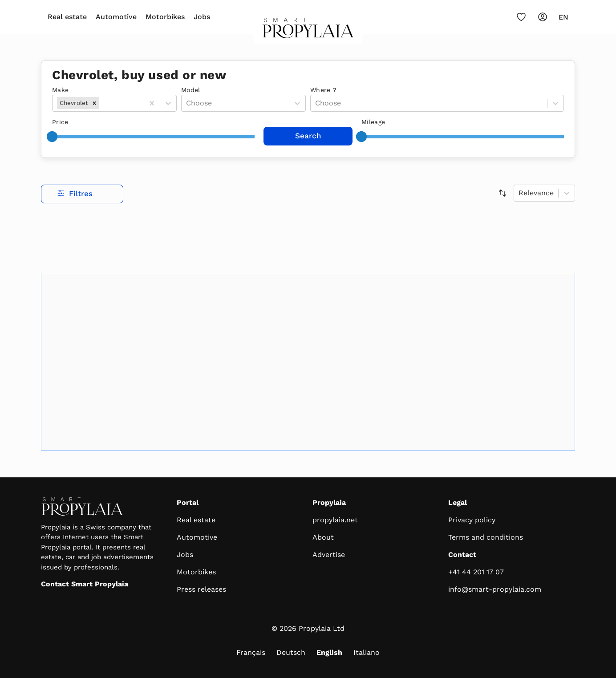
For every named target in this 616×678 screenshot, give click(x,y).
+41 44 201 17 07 (476, 572)
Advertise (329, 555)
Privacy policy (472, 520)
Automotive (116, 17)
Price (60, 122)
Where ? (323, 90)
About (323, 537)
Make (60, 90)
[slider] (52, 137)
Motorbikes (165, 17)
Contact (462, 555)
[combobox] (102, 103)
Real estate (67, 17)
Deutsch (291, 652)
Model (191, 90)
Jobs (202, 17)
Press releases (201, 589)
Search (308, 136)
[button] (94, 103)
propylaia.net (335, 520)
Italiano (367, 652)
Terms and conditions (486, 537)
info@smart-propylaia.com (495, 589)
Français (251, 652)
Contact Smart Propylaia (85, 584)
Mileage (373, 122)
